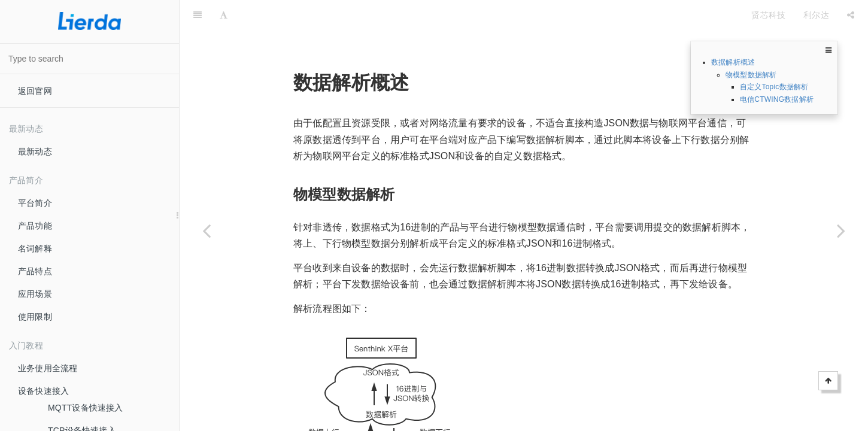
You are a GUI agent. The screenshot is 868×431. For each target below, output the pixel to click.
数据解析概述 (733, 62)
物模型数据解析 (751, 75)
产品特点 (35, 271)
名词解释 (35, 248)
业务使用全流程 (48, 368)
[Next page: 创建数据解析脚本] (841, 230)
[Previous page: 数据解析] (207, 230)
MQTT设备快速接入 (86, 408)
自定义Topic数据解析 (774, 87)
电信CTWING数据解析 (777, 99)
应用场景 (35, 294)
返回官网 (35, 91)
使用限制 (35, 317)
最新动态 (35, 151)
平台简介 (35, 203)
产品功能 (35, 226)
